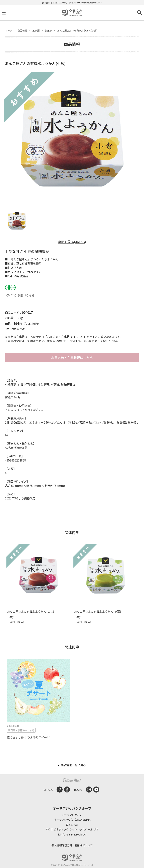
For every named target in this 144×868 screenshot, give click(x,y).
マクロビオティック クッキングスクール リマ (72, 830)
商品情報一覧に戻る (73, 765)
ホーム (9, 30)
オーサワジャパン (72, 815)
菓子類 (36, 30)
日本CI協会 (72, 825)
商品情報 (22, 30)
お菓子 (48, 30)
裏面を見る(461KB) (72, 242)
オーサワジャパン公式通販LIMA (72, 820)
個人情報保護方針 (62, 845)
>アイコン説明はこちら (20, 295)
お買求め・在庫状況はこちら (72, 358)
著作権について (84, 845)
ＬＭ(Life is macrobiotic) (72, 835)
